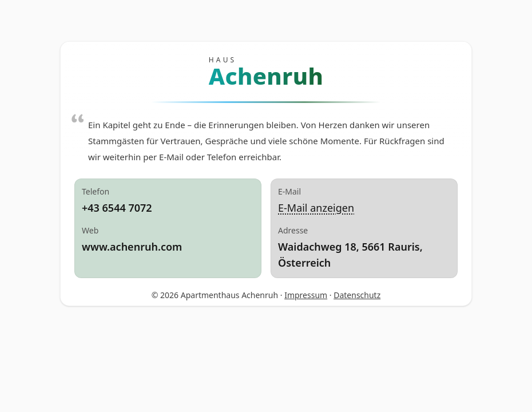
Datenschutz (357, 295)
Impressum (306, 295)
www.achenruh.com (132, 247)
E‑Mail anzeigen (316, 208)
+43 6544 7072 (117, 208)
